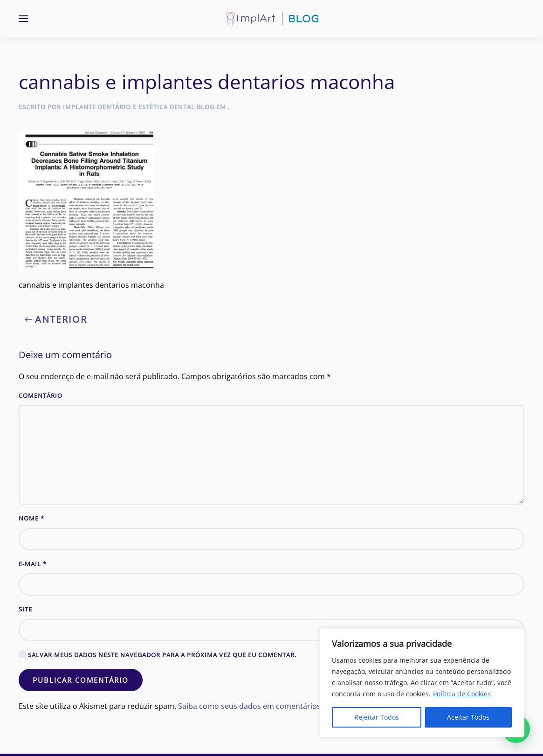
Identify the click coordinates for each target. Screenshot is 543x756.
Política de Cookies (462, 694)
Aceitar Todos (468, 717)
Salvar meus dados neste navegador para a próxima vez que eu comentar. (158, 655)
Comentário (41, 395)
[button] (23, 19)
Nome (31, 518)
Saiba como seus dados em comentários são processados (280, 706)
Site (25, 609)
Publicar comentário (81, 680)
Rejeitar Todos (377, 717)
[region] (422, 683)
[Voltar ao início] (272, 19)
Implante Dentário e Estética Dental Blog (139, 107)
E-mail (33, 564)
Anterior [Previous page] (56, 319)
